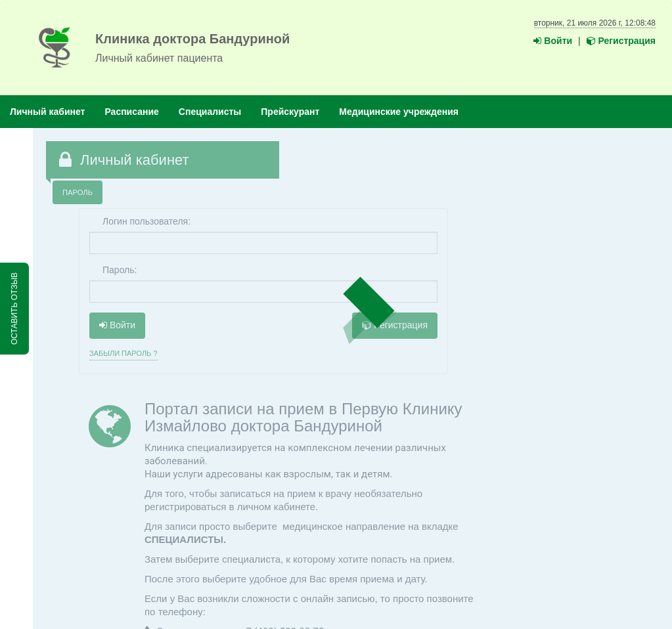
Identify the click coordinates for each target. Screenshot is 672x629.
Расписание (131, 112)
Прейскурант (290, 112)
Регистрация (621, 41)
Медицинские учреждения (399, 112)
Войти (553, 41)
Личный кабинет (47, 112)
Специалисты (210, 112)
